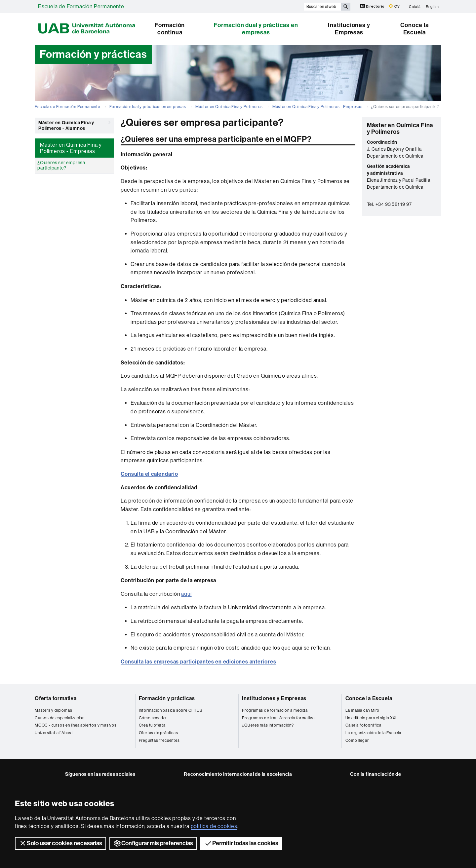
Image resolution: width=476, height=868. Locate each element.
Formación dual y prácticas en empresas (256, 29)
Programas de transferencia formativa (278, 718)
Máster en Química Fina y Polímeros (229, 107)
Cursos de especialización (60, 718)
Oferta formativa (56, 698)
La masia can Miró (363, 710)
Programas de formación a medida (275, 710)
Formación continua (170, 29)
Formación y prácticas (167, 698)
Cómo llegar (357, 740)
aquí (186, 594)
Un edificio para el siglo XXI (371, 718)
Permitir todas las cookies (241, 843)
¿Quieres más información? (268, 725)
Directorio (373, 6)
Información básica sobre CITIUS (171, 710)
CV (394, 6)
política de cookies (214, 826)
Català (415, 6)
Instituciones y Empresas (349, 29)
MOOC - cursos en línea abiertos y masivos (76, 725)
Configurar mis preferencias (153, 843)
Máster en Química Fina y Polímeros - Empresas (317, 107)
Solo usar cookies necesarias (60, 843)
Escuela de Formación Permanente (81, 6)
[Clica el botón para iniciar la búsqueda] (346, 7)
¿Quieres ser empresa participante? (61, 165)
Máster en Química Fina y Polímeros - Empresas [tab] (71, 148)
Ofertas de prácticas (159, 733)
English (432, 6)
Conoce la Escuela (414, 29)
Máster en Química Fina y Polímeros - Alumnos (74, 124)
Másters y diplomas (53, 710)
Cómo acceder (153, 718)
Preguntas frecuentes (159, 740)
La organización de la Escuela (373, 733)
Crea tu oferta (152, 725)
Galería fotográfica (363, 725)
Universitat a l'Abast (54, 733)
